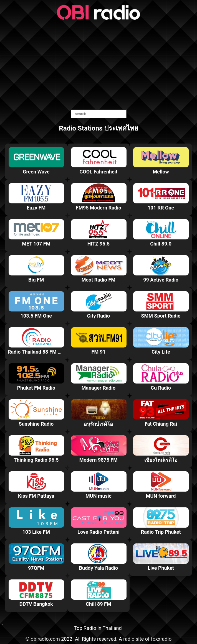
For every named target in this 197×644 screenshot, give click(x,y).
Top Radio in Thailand (98, 628)
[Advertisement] (98, 65)
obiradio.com (45, 639)
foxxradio (161, 639)
